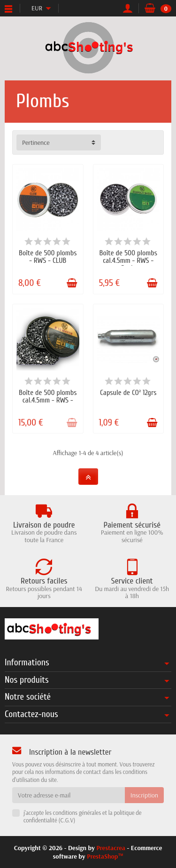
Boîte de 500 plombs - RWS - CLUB (48, 257)
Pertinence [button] (36, 142)
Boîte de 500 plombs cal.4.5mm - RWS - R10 (48, 400)
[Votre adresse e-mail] (69, 795)
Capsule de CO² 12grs (128, 393)
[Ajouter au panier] (72, 283)
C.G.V (67, 820)
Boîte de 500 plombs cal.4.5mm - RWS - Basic (128, 260)
